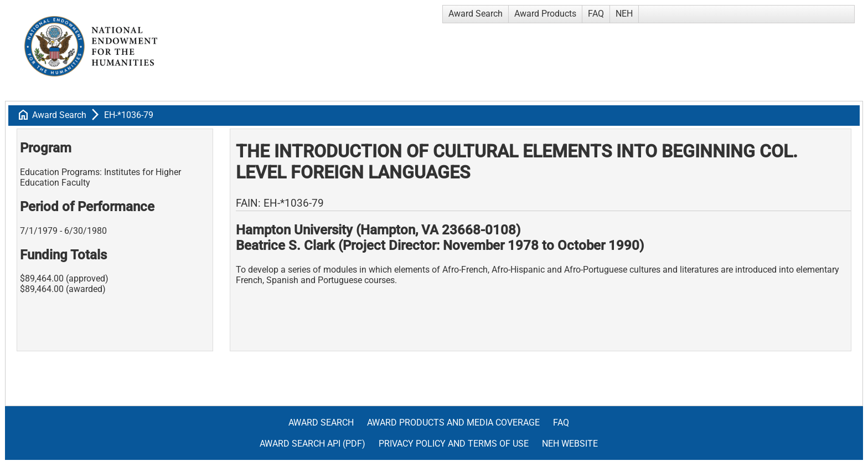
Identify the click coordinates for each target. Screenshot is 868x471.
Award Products (545, 14)
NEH (624, 14)
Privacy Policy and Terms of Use (454, 444)
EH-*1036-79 (129, 115)
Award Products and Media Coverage (453, 423)
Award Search (476, 14)
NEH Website (570, 444)
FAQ (596, 14)
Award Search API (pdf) (312, 444)
